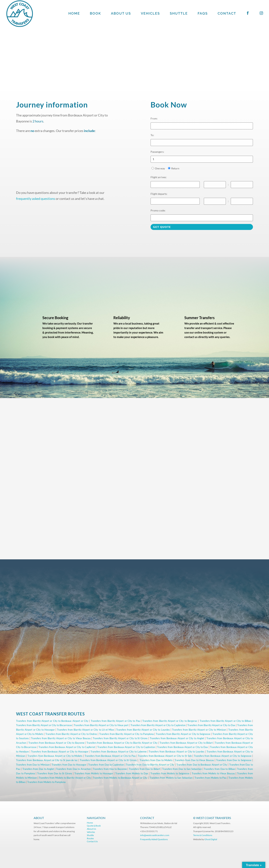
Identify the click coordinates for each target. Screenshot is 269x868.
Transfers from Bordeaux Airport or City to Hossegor (60, 752)
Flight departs (159, 194)
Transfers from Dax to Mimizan (33, 765)
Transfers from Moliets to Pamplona (46, 782)
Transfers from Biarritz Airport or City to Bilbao (226, 721)
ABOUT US (121, 14)
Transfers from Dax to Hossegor (69, 765)
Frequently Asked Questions (154, 839)
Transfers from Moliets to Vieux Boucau (213, 773)
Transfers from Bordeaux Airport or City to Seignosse (223, 756)
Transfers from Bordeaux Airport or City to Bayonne (56, 743)
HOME (74, 14)
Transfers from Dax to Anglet (38, 769)
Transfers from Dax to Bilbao (219, 769)
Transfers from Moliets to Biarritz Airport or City (65, 778)
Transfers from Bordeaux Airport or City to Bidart (186, 743)
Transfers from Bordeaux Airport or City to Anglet (177, 738)
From (154, 118)
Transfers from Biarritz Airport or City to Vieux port (101, 725)
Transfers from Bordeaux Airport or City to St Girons (108, 760)
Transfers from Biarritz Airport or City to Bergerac (170, 721)
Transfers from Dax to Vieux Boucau (194, 760)
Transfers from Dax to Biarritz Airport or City (150, 765)
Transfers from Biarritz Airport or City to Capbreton (158, 725)
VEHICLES (150, 14)
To (152, 135)
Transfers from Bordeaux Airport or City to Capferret (67, 747)
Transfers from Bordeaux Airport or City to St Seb (165, 756)
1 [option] (153, 159)
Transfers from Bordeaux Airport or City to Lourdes (177, 752)
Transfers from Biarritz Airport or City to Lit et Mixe (85, 730)
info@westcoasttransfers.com (155, 835)
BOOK (95, 14)
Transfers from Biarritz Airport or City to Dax (211, 725)
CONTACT (227, 14)
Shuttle (90, 835)
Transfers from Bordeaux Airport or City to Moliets (55, 756)
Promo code (158, 210)
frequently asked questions (36, 199)
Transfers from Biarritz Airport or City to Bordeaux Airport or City (52, 721)
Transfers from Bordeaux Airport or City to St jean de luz (47, 760)
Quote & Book (94, 826)
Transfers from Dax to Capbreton (106, 765)
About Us (91, 829)
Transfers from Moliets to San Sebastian (171, 778)
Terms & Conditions (203, 835)
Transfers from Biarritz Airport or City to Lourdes (143, 730)
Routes (90, 838)
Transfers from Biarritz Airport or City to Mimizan (199, 730)
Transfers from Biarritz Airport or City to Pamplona (126, 734)
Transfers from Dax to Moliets (156, 760)
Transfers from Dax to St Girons (55, 773)
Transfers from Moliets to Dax (132, 773)
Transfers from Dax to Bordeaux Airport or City (202, 765)
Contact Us (92, 841)
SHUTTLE (179, 14)
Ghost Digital (211, 839)
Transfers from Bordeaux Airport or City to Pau (110, 756)
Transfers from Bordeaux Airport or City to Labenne (119, 752)
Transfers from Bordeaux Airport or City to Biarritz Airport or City (122, 743)
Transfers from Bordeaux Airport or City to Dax (183, 747)
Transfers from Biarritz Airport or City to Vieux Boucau (61, 738)
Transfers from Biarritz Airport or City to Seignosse (183, 734)
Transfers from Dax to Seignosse (234, 760)
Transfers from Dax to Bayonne (110, 769)
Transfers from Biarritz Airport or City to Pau (115, 721)
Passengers (157, 152)
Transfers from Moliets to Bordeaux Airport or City (120, 778)
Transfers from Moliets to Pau (211, 778)
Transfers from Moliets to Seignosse (170, 773)
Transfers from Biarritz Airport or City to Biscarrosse (44, 725)
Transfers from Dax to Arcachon (73, 769)
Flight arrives (159, 177)
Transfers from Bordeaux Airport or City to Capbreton (126, 747)
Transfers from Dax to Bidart (144, 769)
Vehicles (91, 832)
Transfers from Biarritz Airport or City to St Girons (120, 738)
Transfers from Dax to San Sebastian (182, 769)
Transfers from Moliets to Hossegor (94, 773)
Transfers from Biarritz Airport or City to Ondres (71, 734)
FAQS (203, 14)
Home (90, 823)
